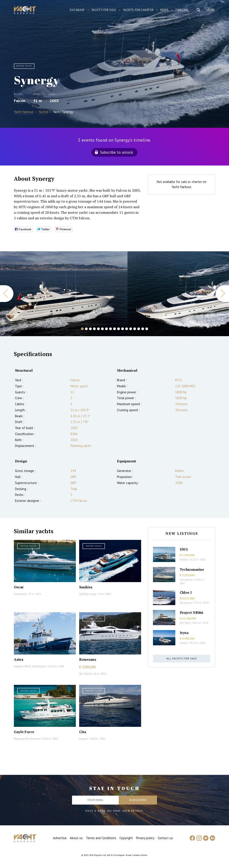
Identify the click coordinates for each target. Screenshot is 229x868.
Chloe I (186, 592)
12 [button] (127, 329)
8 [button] (110, 329)
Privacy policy (145, 838)
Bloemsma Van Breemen (27, 739)
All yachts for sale (182, 658)
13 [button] (131, 329)
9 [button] (114, 329)
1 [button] (82, 329)
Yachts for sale (104, 10)
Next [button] (222, 294)
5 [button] (98, 329)
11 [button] (123, 329)
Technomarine (192, 569)
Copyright (126, 838)
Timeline (182, 10)
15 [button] (139, 329)
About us (76, 838)
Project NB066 (191, 612)
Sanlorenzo (186, 603)
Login (210, 10)
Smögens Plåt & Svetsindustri (30, 666)
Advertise (60, 838)
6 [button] (102, 329)
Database (77, 10)
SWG (184, 549)
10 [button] (119, 329)
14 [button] (135, 329)
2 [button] (86, 329)
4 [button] (94, 329)
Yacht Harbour (25, 11)
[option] (64, 294)
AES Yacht (185, 623)
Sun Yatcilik (85, 674)
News (164, 10)
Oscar (19, 587)
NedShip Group (88, 594)
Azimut (184, 560)
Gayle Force (24, 732)
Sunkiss (86, 587)
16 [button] (143, 329)
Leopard (83, 739)
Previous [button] (7, 294)
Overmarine (21, 594)
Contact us (165, 838)
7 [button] (106, 329)
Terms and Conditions (101, 838)
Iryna (184, 633)
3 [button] (90, 329)
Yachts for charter (138, 10)
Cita (83, 732)
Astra (19, 659)
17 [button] (147, 329)
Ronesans (88, 659)
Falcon (20, 101)
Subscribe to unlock (117, 152)
